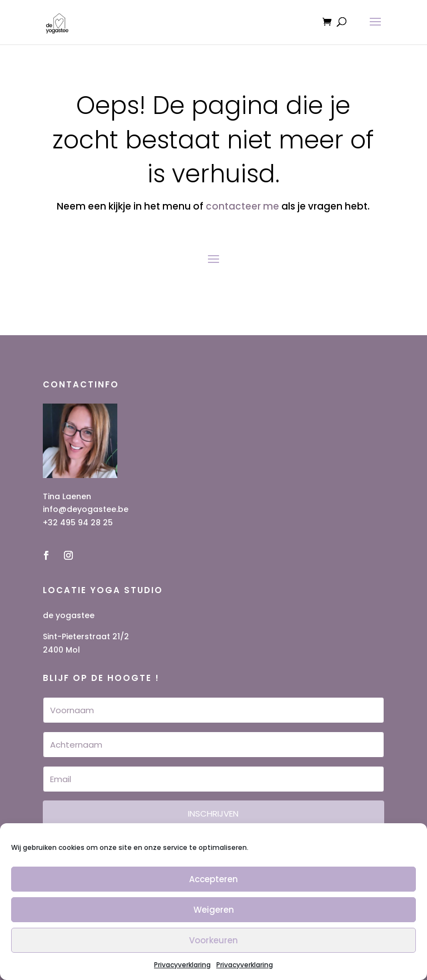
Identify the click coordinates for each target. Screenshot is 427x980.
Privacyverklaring (182, 965)
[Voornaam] (213, 710)
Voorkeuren (213, 940)
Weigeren (214, 910)
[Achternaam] (213, 745)
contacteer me (242, 206)
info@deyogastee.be (86, 509)
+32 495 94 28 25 (78, 523)
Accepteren (213, 879)
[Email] (213, 779)
